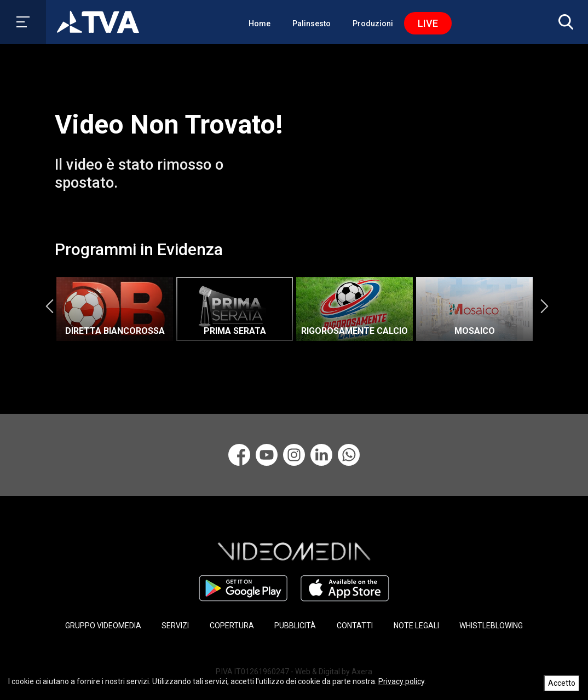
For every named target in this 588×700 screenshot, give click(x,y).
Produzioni (373, 24)
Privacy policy (401, 681)
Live (428, 23)
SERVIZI (175, 626)
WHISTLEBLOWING (491, 626)
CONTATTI (355, 626)
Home (260, 24)
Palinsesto (312, 24)
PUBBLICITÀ (295, 626)
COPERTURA (232, 626)
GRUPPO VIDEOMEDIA (103, 626)
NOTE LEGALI (416, 626)
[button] (563, 22)
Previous (49, 306)
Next (544, 306)
